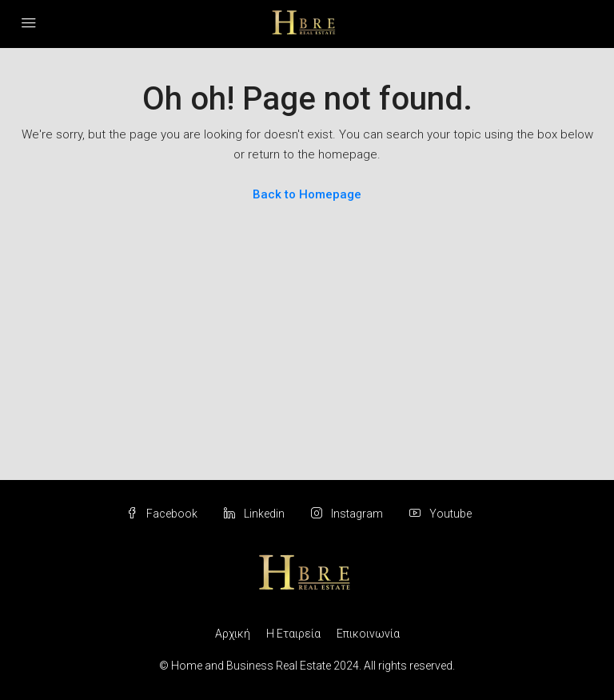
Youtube (441, 514)
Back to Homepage (307, 194)
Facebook (163, 514)
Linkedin (255, 514)
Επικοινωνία (368, 634)
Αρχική (233, 634)
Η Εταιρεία (293, 634)
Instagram (348, 514)
